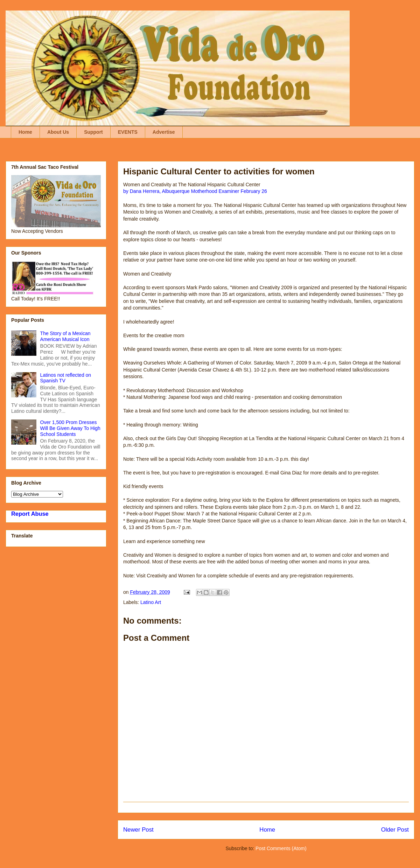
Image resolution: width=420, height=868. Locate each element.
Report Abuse (30, 514)
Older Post (395, 830)
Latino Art (151, 602)
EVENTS (128, 132)
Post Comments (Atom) (281, 848)
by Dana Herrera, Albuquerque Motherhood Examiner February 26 (195, 191)
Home (25, 132)
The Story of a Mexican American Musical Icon (65, 336)
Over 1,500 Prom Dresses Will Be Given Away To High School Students (70, 428)
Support (93, 132)
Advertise (164, 132)
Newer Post (138, 830)
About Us (58, 132)
